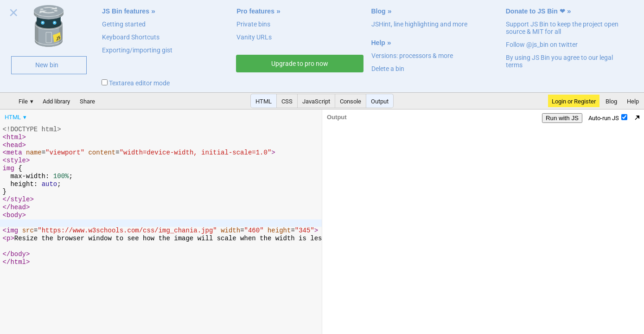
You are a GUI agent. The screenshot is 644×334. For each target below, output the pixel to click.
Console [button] (351, 101)
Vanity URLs (254, 37)
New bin (47, 65)
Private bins (253, 24)
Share (87, 101)
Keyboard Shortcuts (131, 37)
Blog (379, 11)
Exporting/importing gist (137, 50)
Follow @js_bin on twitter (542, 45)
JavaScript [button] (316, 101)
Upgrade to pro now (300, 64)
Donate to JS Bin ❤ (536, 11)
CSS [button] (287, 101)
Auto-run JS (608, 119)
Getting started (124, 24)
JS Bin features (126, 11)
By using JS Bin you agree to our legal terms (559, 61)
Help (378, 43)
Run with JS (562, 119)
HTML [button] (264, 101)
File (23, 101)
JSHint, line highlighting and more (419, 24)
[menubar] (74, 116)
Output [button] (380, 101)
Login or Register (574, 101)
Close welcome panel (14, 14)
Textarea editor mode (136, 83)
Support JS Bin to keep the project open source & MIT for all (562, 28)
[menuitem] (16, 118)
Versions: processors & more (412, 56)
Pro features (255, 11)
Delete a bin (388, 69)
